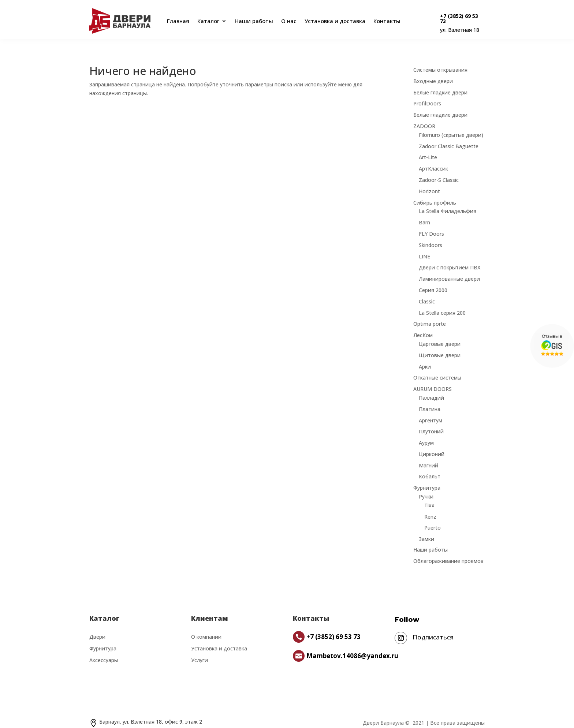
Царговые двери (440, 335)
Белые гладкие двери (440, 84)
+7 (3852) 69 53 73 (459, 18)
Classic (427, 293)
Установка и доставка (335, 21)
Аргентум (430, 412)
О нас (289, 21)
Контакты (387, 21)
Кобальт (430, 468)
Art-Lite (428, 148)
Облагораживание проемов (448, 552)
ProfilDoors (427, 95)
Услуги (200, 651)
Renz (430, 508)
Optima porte (430, 315)
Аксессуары (104, 651)
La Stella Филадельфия (448, 202)
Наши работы (254, 21)
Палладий (431, 389)
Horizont (429, 182)
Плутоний (431, 423)
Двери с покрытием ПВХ (450, 259)
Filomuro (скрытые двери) (451, 126)
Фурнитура (427, 479)
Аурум (426, 434)
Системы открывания (440, 61)
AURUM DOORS (433, 380)
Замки (426, 530)
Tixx (429, 496)
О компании (206, 628)
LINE (424, 248)
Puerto (433, 519)
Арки (425, 358)
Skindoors (430, 236)
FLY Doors (431, 225)
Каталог (208, 21)
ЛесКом (423, 326)
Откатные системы (437, 369)
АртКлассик (433, 160)
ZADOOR (424, 117)
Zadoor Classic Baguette (449, 137)
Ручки (426, 488)
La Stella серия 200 (442, 304)
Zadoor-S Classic (439, 171)
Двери (97, 628)
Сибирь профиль (435, 194)
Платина (430, 400)
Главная (177, 21)
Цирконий (432, 445)
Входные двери (433, 72)
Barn (424, 214)
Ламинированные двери (449, 270)
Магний (428, 457)
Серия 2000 (433, 281)
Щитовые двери (440, 346)
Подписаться (433, 628)
